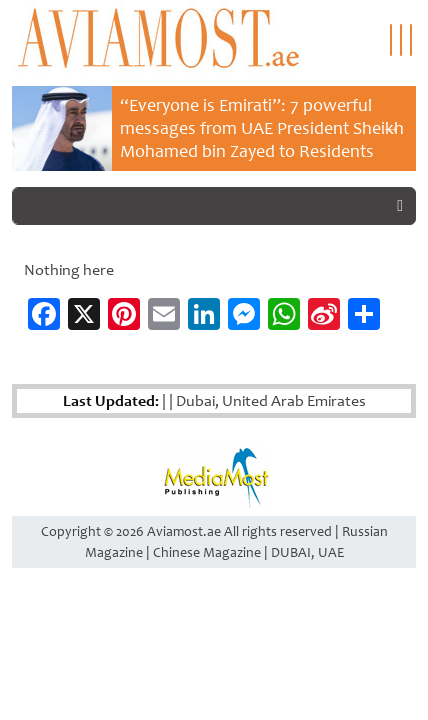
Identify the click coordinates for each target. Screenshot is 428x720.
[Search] (198, 206)
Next (391, 128)
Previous (37, 128)
